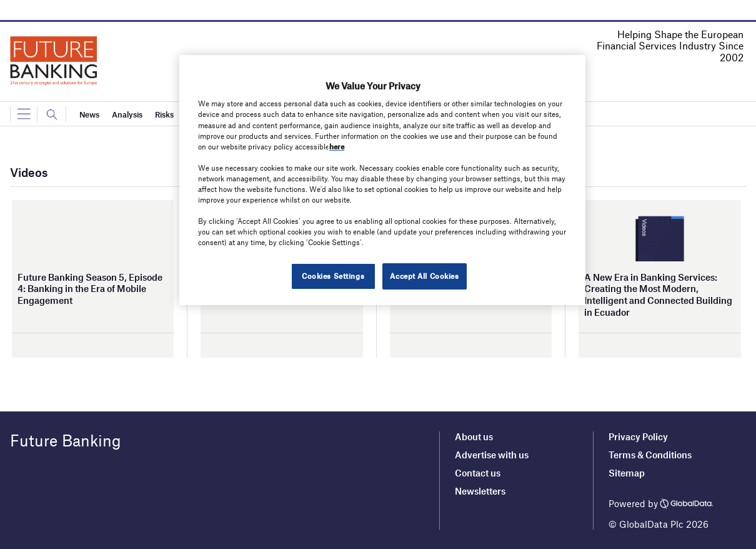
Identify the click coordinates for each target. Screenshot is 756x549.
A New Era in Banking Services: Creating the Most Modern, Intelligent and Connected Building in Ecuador (658, 295)
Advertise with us (492, 455)
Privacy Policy (638, 436)
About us (474, 436)
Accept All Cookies (424, 276)
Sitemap (627, 473)
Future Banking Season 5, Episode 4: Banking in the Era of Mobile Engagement (90, 289)
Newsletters (480, 491)
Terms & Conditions (650, 455)
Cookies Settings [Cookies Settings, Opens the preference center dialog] (333, 276)
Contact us (478, 473)
